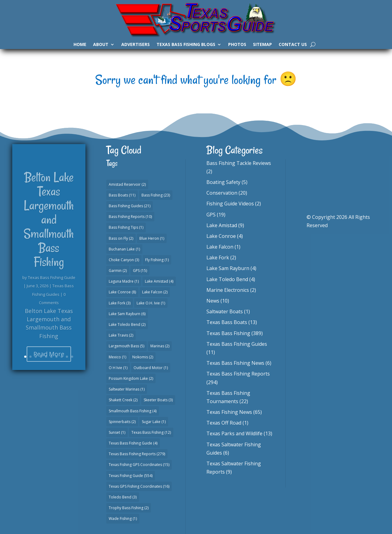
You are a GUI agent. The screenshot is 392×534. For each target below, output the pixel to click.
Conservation (222, 193)
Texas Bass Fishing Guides (237, 344)
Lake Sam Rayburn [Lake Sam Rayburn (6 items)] (127, 314)
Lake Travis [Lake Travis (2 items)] (121, 335)
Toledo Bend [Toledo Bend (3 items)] (123, 497)
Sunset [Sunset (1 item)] (117, 432)
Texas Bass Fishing (228, 333)
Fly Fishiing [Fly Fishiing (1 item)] (157, 260)
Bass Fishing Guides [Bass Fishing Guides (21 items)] (130, 206)
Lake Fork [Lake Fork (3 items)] (120, 303)
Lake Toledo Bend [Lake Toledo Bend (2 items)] (127, 324)
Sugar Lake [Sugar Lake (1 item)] (154, 422)
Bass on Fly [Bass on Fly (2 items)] (121, 238)
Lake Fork (218, 257)
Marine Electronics (228, 290)
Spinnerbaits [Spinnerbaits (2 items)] (122, 422)
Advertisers (136, 45)
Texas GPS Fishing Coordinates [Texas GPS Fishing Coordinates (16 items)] (139, 486)
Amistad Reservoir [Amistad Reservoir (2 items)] (127, 184)
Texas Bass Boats (227, 322)
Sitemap (262, 45)
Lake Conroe (221, 236)
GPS (211, 215)
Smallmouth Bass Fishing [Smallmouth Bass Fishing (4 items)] (133, 411)
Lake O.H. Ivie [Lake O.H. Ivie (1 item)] (151, 303)
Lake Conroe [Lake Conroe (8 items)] (122, 292)
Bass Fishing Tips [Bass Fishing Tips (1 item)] (126, 227)
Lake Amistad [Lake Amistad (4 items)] (159, 281)
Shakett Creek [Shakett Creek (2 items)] (123, 400)
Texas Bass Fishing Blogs (186, 45)
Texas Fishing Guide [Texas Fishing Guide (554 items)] (131, 476)
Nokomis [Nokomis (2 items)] (143, 357)
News (213, 301)
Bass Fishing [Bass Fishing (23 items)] (156, 195)
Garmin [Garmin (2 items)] (118, 271)
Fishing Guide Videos (230, 204)
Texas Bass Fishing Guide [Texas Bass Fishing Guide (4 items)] (133, 443)
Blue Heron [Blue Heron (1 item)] (152, 238)
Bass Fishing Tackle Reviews (239, 163)
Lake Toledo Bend (227, 279)
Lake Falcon (220, 247)
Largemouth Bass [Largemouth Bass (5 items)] (126, 346)
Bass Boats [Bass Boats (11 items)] (122, 195)
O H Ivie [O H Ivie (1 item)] (118, 368)
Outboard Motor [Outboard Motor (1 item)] (151, 368)
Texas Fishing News (229, 412)
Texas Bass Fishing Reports (238, 374)
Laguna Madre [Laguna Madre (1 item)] (124, 281)
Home (80, 45)
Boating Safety (223, 182)
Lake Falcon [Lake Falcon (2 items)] (155, 292)
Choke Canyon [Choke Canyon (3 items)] (124, 260)
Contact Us (293, 45)
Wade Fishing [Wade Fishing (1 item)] (123, 519)
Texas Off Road (224, 423)
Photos (237, 45)
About (101, 45)
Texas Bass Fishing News (235, 363)
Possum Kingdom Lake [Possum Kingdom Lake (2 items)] (131, 378)
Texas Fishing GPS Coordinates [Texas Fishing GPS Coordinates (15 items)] (139, 465)
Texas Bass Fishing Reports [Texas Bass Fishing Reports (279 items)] (137, 454)
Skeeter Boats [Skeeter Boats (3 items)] (158, 400)
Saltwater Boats (225, 311)
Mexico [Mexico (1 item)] (117, 357)
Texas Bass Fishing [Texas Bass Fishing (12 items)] (151, 432)
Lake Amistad (222, 225)
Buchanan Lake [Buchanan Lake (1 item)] (124, 249)
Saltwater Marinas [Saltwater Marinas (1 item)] (127, 389)
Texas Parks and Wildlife (234, 433)
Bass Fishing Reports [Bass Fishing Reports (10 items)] (130, 217)
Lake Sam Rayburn (228, 268)
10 (72, 357)
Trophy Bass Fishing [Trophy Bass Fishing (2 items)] (129, 508)
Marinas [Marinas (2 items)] (160, 346)
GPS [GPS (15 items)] (140, 271)
